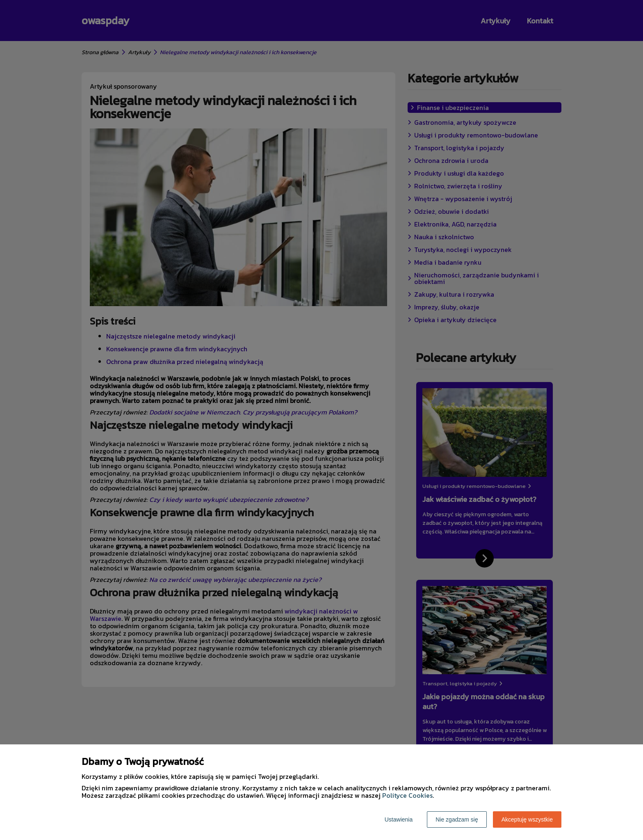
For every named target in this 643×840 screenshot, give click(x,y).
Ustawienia (399, 819)
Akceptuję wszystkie (527, 819)
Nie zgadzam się (457, 819)
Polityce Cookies (407, 795)
